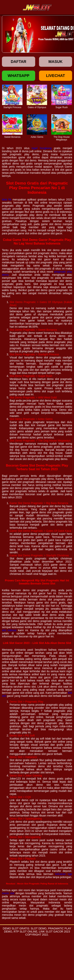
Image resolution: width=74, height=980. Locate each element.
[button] (8, 34)
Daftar (19, 62)
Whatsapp (19, 76)
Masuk (55, 62)
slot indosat (9, 630)
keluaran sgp (64, 874)
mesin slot (8, 893)
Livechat (55, 76)
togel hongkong (42, 148)
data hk (7, 200)
